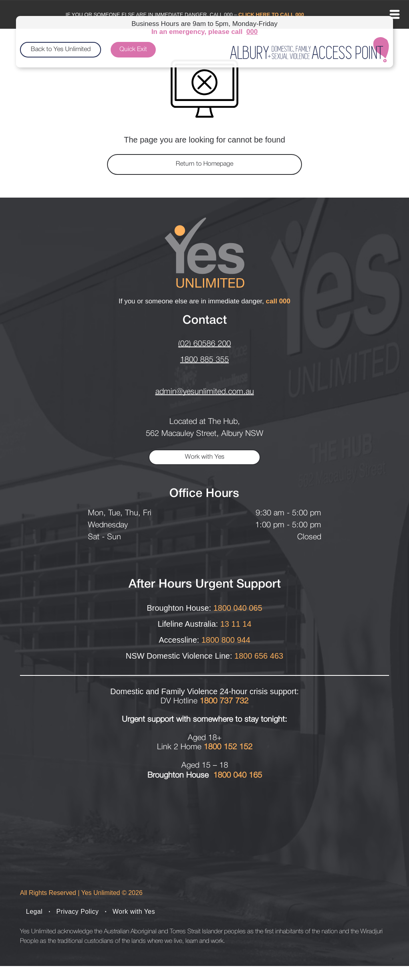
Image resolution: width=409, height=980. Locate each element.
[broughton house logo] (158, 848)
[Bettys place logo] (66, 848)
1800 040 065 (238, 608)
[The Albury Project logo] (343, 848)
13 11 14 (236, 624)
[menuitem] (35, 926)
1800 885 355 (204, 360)
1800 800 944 (226, 640)
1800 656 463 (259, 656)
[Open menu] (395, 14)
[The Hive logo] (251, 848)
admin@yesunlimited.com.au (205, 392)
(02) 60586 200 (204, 344)
